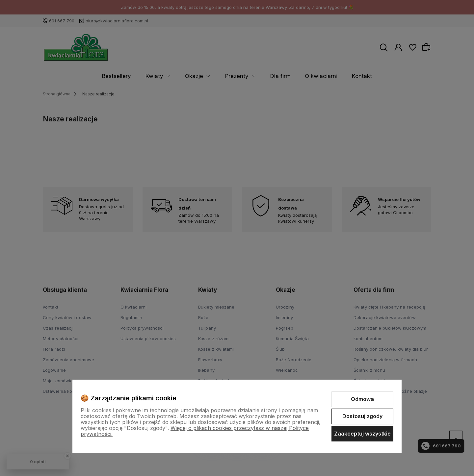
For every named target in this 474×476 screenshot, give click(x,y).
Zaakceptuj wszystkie (362, 434)
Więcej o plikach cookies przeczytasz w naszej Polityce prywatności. (195, 431)
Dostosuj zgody (362, 416)
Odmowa (362, 399)
